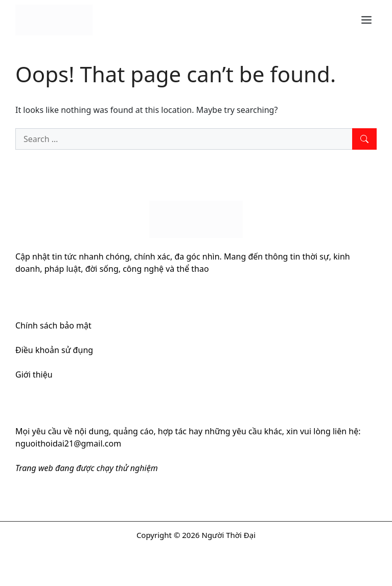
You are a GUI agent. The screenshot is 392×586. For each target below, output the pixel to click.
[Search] (364, 139)
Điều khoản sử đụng (54, 350)
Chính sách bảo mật (53, 325)
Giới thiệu (34, 374)
